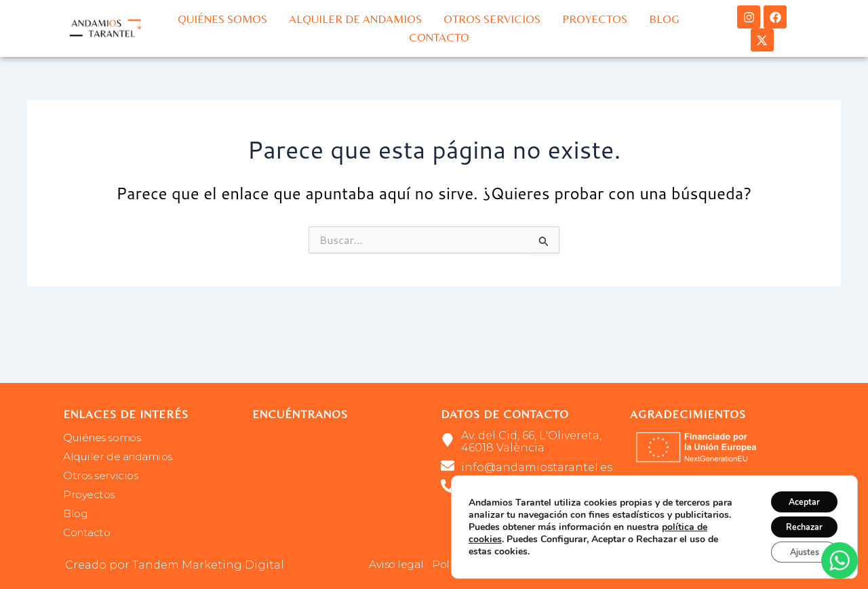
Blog (664, 19)
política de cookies (509, 534)
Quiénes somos (222, 19)
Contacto (439, 37)
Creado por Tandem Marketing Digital (175, 565)
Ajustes (797, 550)
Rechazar (797, 522)
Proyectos (595, 19)
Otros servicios (492, 19)
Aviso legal (397, 565)
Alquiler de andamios (355, 19)
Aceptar (797, 493)
